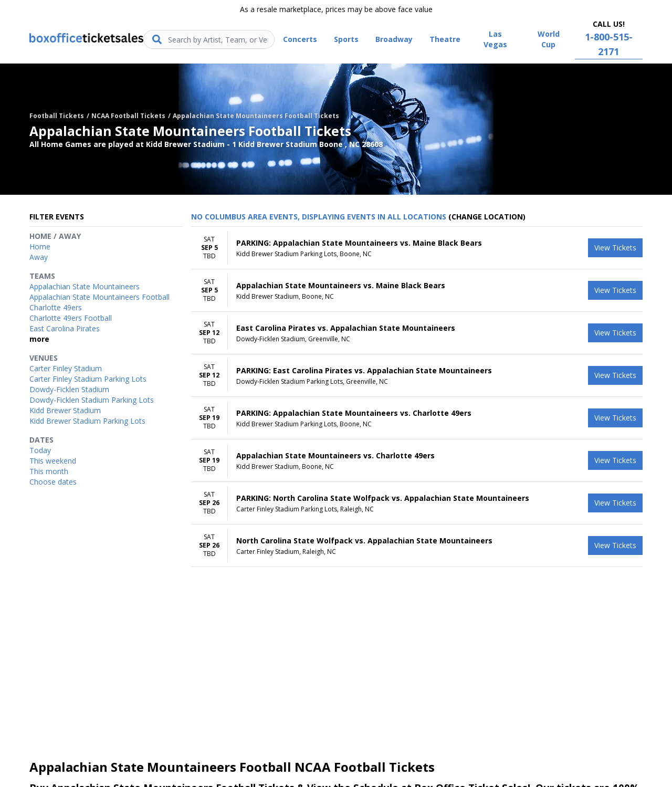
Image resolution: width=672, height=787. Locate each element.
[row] (417, 248)
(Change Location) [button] (487, 217)
